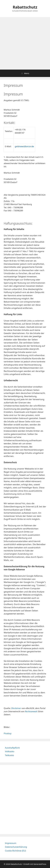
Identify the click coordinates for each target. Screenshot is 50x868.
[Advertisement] (25, 43)
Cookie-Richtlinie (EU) (15, 851)
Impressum (11, 843)
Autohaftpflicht (12, 748)
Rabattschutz (25, 7)
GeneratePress (40, 864)
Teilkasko (9, 755)
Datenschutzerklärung (16, 847)
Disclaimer (16, 708)
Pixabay (8, 733)
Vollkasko (10, 751)
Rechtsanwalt (31, 711)
